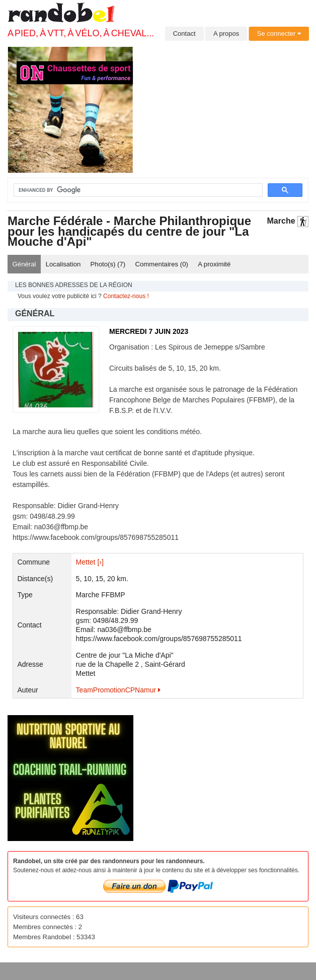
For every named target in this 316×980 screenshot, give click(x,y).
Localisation (63, 264)
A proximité (214, 264)
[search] (132, 190)
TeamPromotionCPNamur (118, 690)
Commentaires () (162, 264)
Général (24, 264)
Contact (184, 33)
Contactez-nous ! (126, 296)
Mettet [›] (90, 562)
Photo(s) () (108, 264)
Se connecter (279, 33)
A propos (226, 33)
